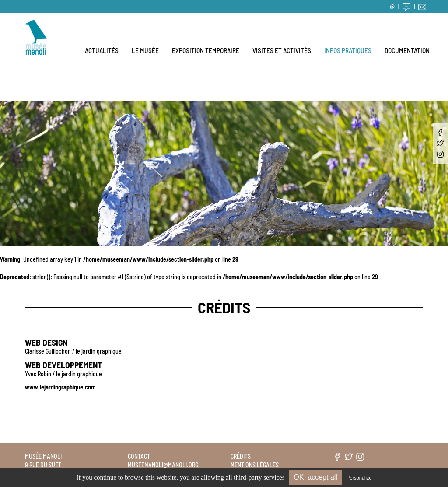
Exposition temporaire (206, 50)
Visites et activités (282, 50)
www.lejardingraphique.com (60, 387)
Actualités (102, 50)
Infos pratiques (348, 50)
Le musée (145, 50)
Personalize (359, 478)
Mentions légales (255, 465)
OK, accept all (315, 477)
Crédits (241, 456)
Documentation (407, 50)
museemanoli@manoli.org (163, 465)
